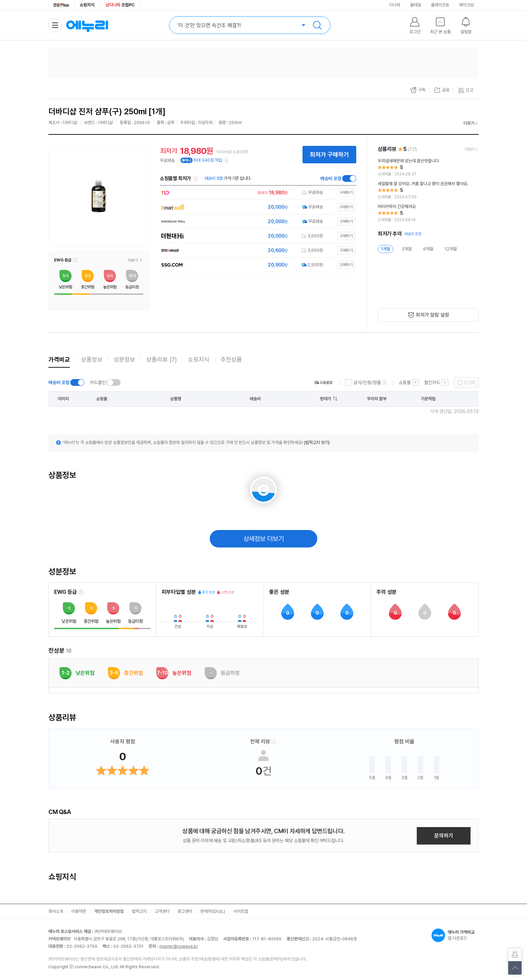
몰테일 (416, 5)
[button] (75, 260)
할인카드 (432, 382)
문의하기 (444, 836)
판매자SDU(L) (213, 911)
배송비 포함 (331, 178)
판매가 (326, 399)
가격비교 (59, 359)
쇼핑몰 (405, 382)
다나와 (395, 5)
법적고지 (139, 911)
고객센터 (162, 911)
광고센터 (185, 911)
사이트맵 (241, 911)
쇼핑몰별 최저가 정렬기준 (196, 179)
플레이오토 (440, 5)
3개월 (407, 249)
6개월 (428, 249)
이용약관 (79, 911)
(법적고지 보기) (317, 442)
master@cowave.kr (179, 946)
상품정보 (92, 359)
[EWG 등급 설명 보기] (81, 592)
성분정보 (124, 359)
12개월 (451, 249)
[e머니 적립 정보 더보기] (227, 160)
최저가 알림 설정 (432, 315)
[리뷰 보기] (428, 168)
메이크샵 (467, 5)
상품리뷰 (161, 359)
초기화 (470, 382)
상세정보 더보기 (264, 539)
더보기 (469, 123)
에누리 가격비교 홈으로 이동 (87, 25)
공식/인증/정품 (367, 382)
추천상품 (231, 359)
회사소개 (56, 911)
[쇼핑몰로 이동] (256, 193)
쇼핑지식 (87, 5)
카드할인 (98, 382)
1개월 (386, 249)
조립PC (120, 5)
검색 (317, 25)
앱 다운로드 (455, 935)
